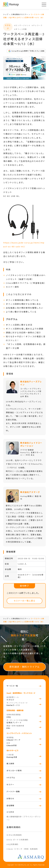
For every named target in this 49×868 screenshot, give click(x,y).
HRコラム (11, 778)
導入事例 (10, 764)
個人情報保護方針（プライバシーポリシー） (24, 818)
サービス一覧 (12, 686)
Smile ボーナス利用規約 (17, 840)
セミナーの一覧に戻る (24, 601)
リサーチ (24, 738)
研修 (24, 744)
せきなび (24, 698)
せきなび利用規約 (14, 835)
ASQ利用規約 (12, 844)
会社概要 (10, 812)
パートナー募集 (13, 792)
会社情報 (10, 806)
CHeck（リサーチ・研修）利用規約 (22, 849)
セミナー (10, 785)
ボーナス (24, 704)
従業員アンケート (24, 721)
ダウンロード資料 (14, 771)
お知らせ (10, 799)
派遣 (24, 756)
